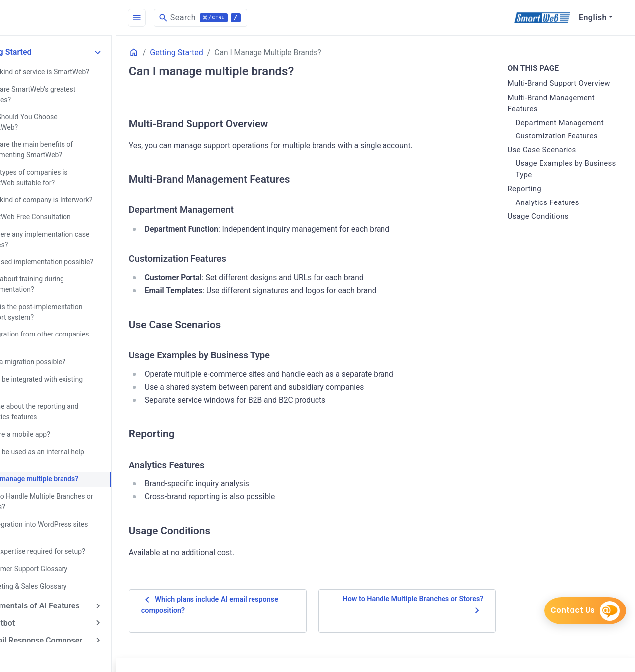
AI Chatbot (29, 604)
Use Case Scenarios (550, 161)
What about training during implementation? (56, 270)
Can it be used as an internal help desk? (66, 440)
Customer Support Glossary (58, 551)
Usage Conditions (546, 228)
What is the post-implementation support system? (65, 298)
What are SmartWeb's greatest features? (62, 94)
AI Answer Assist (40, 638)
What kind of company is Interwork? (70, 187)
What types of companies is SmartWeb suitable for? (58, 165)
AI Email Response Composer (63, 621)
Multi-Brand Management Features (559, 115)
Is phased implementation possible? (70, 248)
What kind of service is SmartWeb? (68, 71)
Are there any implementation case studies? (68, 226)
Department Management (568, 134)
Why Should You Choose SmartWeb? (71, 116)
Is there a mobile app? (49, 418)
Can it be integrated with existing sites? (65, 369)
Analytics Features (556, 214)
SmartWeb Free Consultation (59, 204)
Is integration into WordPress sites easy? (68, 512)
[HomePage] (74, 18)
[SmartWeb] (542, 18)
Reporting (533, 200)
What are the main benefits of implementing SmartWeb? (60, 138)
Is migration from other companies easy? (68, 325)
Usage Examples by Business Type (557, 180)
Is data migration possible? (57, 347)
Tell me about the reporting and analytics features (63, 396)
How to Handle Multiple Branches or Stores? (70, 485)
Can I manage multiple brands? (63, 463)
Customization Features (565, 147)
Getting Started (37, 52)
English (593, 18)
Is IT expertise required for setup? (66, 534)
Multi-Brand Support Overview (550, 90)
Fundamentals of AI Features (61, 587)
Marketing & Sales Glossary (57, 568)
